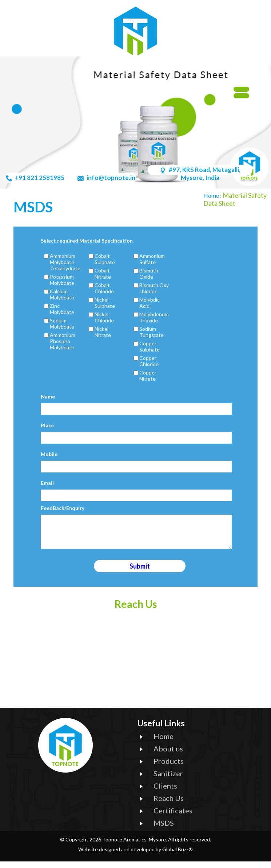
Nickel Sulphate (105, 303)
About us (168, 755)
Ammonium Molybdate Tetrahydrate (65, 262)
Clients (165, 792)
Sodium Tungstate (152, 332)
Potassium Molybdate (62, 280)
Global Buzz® (178, 856)
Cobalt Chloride (104, 288)
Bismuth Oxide (149, 274)
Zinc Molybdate (62, 309)
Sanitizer (168, 780)
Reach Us (169, 805)
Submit (140, 573)
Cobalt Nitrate (103, 274)
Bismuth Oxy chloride (154, 288)
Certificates (173, 817)
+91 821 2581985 (39, 178)
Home (164, 743)
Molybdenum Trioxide (154, 317)
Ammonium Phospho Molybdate (63, 341)
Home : (213, 195)
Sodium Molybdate (62, 323)
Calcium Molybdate (62, 294)
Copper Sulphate (150, 346)
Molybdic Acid (150, 303)
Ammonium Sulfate (152, 259)
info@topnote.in (110, 178)
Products (169, 767)
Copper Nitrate (148, 376)
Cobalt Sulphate (105, 259)
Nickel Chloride (104, 317)
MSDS (164, 829)
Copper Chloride (149, 361)
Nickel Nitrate (103, 332)
